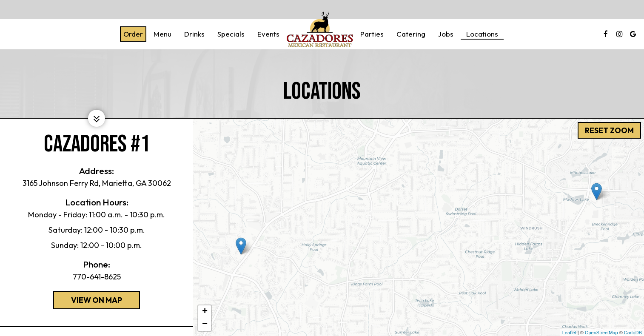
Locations (482, 34)
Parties (372, 34)
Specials (231, 34)
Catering (411, 34)
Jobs (446, 34)
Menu (162, 34)
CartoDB (633, 333)
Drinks (194, 34)
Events (268, 34)
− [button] (205, 325)
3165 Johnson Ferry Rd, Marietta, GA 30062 (97, 183)
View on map (88, 302)
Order (133, 34)
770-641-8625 (97, 277)
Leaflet (569, 333)
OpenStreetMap (601, 333)
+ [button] (205, 312)
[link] (320, 30)
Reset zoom (609, 130)
